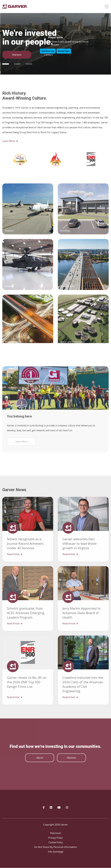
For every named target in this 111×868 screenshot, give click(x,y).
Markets (17, 55)
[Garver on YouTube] (59, 808)
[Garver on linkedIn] (51, 808)
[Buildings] (83, 259)
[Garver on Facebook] (44, 808)
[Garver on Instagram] (67, 808)
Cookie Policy (56, 842)
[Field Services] (83, 314)
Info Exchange (56, 852)
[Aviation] (28, 259)
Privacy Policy (55, 838)
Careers (49, 55)
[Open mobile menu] (107, 6)
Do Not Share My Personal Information (55, 847)
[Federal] (28, 314)
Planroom (55, 833)
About (40, 758)
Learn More (10, 141)
